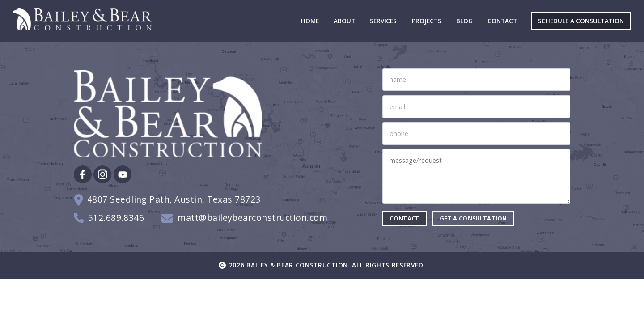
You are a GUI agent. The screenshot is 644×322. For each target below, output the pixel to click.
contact (404, 218)
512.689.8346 (116, 218)
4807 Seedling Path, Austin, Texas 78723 (174, 200)
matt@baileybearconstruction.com (252, 218)
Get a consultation (473, 218)
